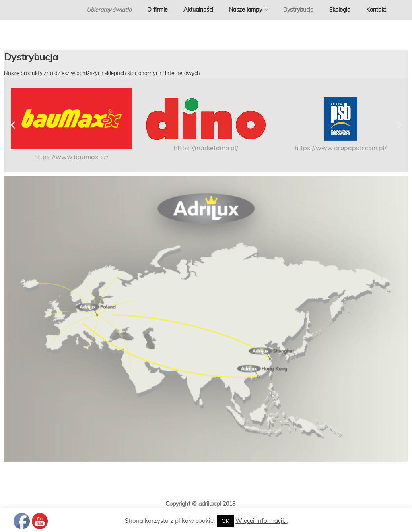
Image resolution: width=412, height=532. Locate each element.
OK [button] (225, 521)
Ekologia (340, 10)
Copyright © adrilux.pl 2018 (200, 504)
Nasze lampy (249, 10)
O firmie (158, 10)
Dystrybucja (298, 10)
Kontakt (376, 10)
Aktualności (198, 10)
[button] (13, 125)
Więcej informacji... (262, 521)
